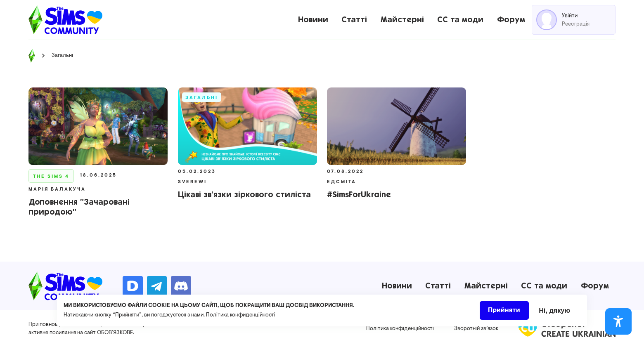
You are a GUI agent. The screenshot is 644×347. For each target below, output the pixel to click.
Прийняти (504, 313)
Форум (511, 20)
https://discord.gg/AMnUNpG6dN (181, 286)
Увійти (570, 16)
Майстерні (402, 20)
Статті (354, 20)
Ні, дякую (554, 313)
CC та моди (460, 20)
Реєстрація (576, 24)
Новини (313, 20)
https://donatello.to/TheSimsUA (133, 286)
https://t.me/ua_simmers (157, 286)
